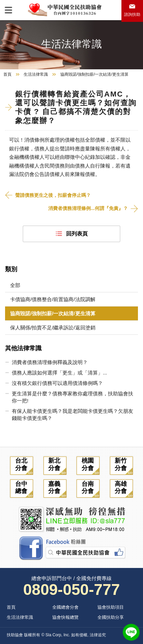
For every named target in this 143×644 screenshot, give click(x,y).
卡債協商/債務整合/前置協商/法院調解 (53, 299)
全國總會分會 (65, 607)
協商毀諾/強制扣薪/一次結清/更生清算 (53, 313)
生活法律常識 (36, 74)
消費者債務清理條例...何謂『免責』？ (88, 208)
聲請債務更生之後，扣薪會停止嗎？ (53, 195)
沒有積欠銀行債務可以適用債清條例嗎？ (57, 383)
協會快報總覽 (65, 617)
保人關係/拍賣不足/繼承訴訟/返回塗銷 (53, 328)
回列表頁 (77, 234)
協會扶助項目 (111, 607)
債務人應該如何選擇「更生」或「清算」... (60, 373)
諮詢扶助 (132, 14)
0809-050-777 (71, 589)
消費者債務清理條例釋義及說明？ (50, 362)
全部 (15, 285)
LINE (131, 632)
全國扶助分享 (111, 617)
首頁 (7, 74)
